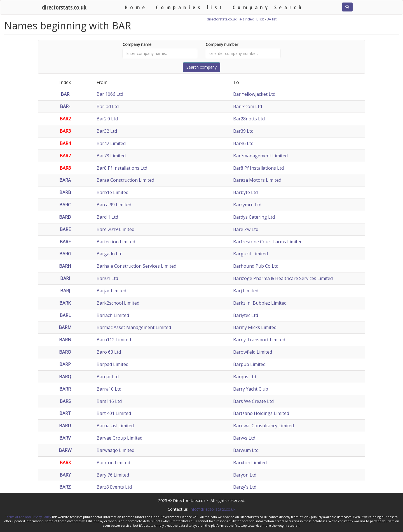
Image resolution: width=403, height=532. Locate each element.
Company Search (268, 7)
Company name (137, 44)
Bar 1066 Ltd (110, 94)
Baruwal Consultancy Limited (263, 426)
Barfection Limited (116, 242)
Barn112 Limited (114, 340)
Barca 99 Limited (114, 205)
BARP (65, 364)
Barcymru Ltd (247, 205)
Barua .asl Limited (115, 426)
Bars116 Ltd (109, 401)
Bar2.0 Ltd (107, 119)
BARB (65, 192)
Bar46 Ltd (243, 143)
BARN (65, 340)
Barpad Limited (113, 364)
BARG (65, 254)
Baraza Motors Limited (257, 180)
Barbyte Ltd (245, 192)
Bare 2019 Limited (115, 229)
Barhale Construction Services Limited (136, 266)
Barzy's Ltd (245, 487)
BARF (65, 242)
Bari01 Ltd (107, 278)
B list (260, 19)
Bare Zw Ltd (246, 229)
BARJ (65, 291)
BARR (65, 389)
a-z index (246, 19)
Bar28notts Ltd (249, 119)
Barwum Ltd (246, 450)
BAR (65, 94)
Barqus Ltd (245, 377)
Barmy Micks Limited (255, 327)
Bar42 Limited (111, 143)
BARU (65, 426)
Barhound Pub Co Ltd (256, 266)
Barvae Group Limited (120, 438)
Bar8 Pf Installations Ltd (122, 168)
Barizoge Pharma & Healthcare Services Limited (283, 278)
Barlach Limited (113, 315)
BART (65, 413)
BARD (65, 217)
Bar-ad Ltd (108, 106)
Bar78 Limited (111, 156)
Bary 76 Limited (113, 475)
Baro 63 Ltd (109, 352)
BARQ (65, 377)
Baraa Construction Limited (125, 180)
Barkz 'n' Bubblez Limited (260, 303)
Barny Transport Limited (259, 340)
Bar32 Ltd (107, 131)
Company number (222, 44)
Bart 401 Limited (114, 413)
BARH (65, 266)
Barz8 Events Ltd (114, 487)
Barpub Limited (249, 364)
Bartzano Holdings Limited (261, 413)
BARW (65, 450)
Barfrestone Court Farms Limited (268, 242)
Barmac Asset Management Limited (134, 327)
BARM (65, 327)
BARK (65, 303)
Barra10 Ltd (109, 389)
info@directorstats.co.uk (213, 509)
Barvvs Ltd (244, 438)
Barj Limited (246, 291)
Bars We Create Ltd (253, 401)
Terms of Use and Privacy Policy (28, 517)
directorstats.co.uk (64, 7)
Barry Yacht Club (251, 389)
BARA (65, 180)
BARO (65, 352)
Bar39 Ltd (243, 131)
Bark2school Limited (118, 303)
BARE (65, 229)
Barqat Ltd (108, 377)
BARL (65, 315)
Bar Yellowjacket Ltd (254, 94)
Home (136, 7)
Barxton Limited (113, 463)
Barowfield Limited (253, 352)
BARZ (65, 487)
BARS (65, 401)
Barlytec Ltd (246, 315)
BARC (65, 205)
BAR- (65, 106)
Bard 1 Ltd (107, 217)
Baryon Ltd (245, 475)
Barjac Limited (111, 291)
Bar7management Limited (260, 156)
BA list (272, 19)
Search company (201, 67)
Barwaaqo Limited (115, 450)
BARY (65, 475)
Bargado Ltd (110, 254)
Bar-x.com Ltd (248, 106)
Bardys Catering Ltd (254, 217)
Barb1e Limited (113, 192)
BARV (65, 438)
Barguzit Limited (250, 254)
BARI (65, 278)
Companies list (190, 7)
